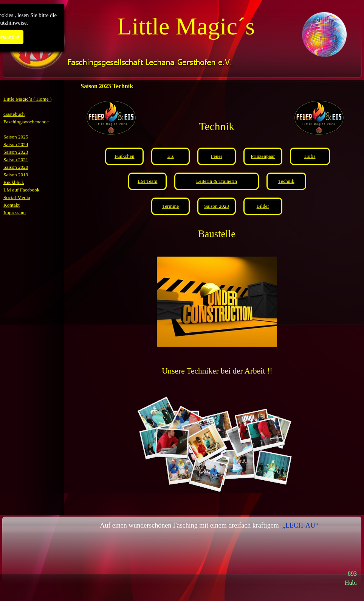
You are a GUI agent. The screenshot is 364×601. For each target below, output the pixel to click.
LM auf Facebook (22, 190)
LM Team (148, 181)
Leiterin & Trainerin (217, 181)
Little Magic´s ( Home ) (27, 99)
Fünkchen (125, 156)
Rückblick (14, 182)
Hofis (310, 156)
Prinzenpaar (263, 156)
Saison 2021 (16, 160)
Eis (171, 156)
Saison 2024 (16, 144)
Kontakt (12, 205)
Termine (170, 206)
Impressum (15, 213)
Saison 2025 (16, 137)
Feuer (217, 156)
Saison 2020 (16, 167)
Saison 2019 (16, 175)
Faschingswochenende (26, 122)
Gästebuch (14, 114)
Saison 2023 (16, 152)
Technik (286, 181)
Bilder (263, 206)
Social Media (17, 197)
